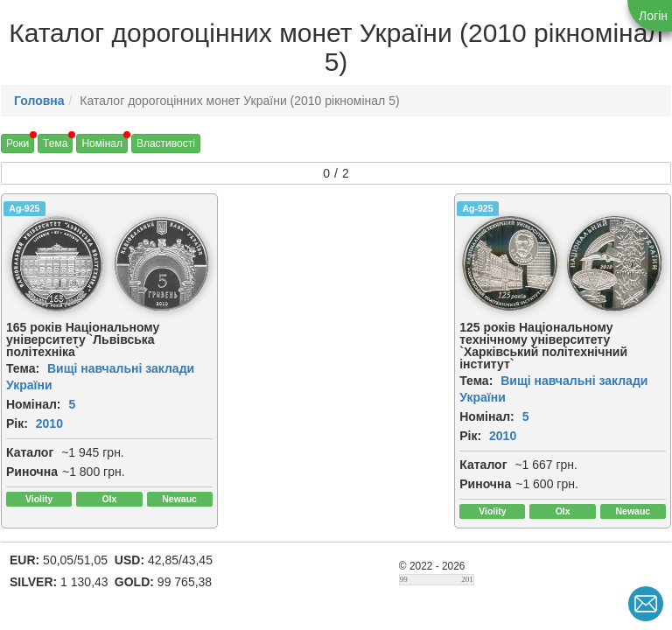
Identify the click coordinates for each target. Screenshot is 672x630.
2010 (49, 423)
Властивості (166, 143)
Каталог (30, 452)
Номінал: (34, 404)
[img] (57, 264)
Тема (55, 143)
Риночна (32, 472)
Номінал (102, 143)
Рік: (17, 423)
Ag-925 (24, 208)
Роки (17, 143)
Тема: (23, 368)
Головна (39, 101)
